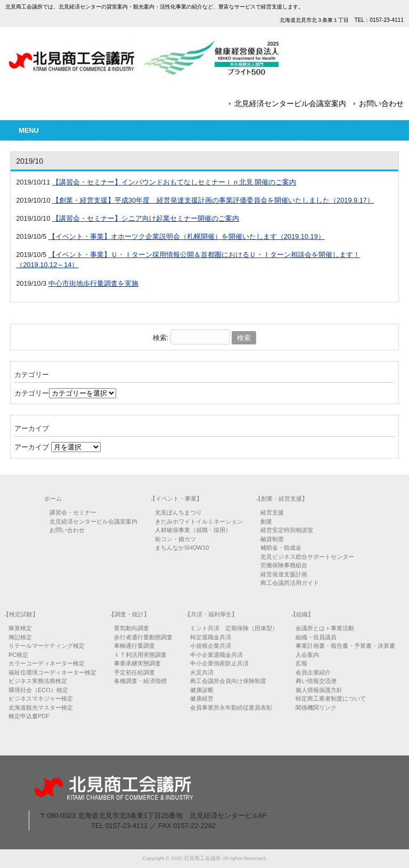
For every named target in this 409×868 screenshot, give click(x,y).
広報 (301, 663)
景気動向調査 (132, 628)
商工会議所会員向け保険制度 (228, 681)
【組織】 (302, 614)
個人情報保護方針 (319, 690)
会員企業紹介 (313, 672)
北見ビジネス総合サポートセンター (307, 557)
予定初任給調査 (134, 672)
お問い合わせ (381, 103)
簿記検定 (20, 637)
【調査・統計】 (129, 614)
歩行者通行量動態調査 (143, 637)
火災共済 (202, 672)
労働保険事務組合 (284, 565)
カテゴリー (32, 393)
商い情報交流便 (316, 681)
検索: (161, 338)
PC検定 (18, 655)
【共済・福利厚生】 (211, 614)
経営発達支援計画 (284, 574)
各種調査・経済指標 (140, 681)
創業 (266, 521)
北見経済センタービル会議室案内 (290, 103)
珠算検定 (20, 628)
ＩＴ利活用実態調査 (140, 655)
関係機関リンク (316, 708)
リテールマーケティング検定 (47, 646)
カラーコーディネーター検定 (47, 663)
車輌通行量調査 (134, 646)
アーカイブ (32, 447)
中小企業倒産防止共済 (219, 663)
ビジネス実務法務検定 (38, 681)
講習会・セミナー (73, 512)
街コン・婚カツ (175, 539)
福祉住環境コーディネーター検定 (52, 672)
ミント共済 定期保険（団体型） (234, 628)
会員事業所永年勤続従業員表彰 (231, 708)
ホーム (53, 499)
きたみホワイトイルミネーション (199, 521)
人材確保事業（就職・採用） (193, 530)
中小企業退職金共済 (216, 655)
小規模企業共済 (211, 646)
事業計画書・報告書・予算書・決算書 (345, 646)
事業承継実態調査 (137, 663)
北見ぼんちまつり (178, 512)
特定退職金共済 (211, 637)
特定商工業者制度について (331, 698)
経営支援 (272, 512)
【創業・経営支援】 (281, 499)
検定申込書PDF (29, 716)
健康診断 (202, 690)
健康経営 (202, 698)
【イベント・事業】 (176, 499)
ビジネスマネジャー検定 (41, 698)
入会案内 (307, 655)
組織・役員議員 (316, 637)
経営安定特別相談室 (287, 530)
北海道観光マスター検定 (41, 708)
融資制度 (272, 539)
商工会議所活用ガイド (290, 583)
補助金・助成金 (281, 548)
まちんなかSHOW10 (182, 548)
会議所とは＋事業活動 (325, 628)
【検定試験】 (21, 614)
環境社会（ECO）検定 (38, 690)
